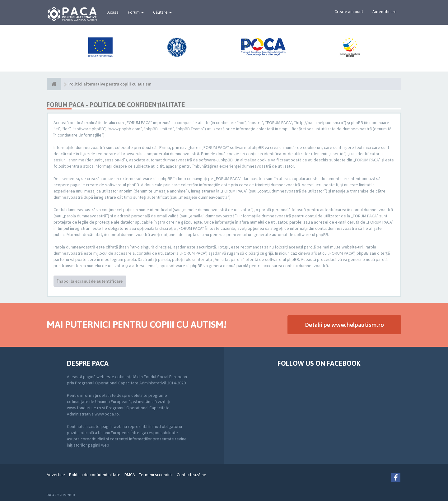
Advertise (56, 475)
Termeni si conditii (156, 475)
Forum (136, 12)
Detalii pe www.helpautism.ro (344, 325)
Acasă (113, 12)
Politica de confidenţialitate (95, 475)
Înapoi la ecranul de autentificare (90, 281)
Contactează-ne (191, 475)
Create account (349, 12)
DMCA (130, 475)
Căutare (162, 12)
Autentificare (385, 12)
